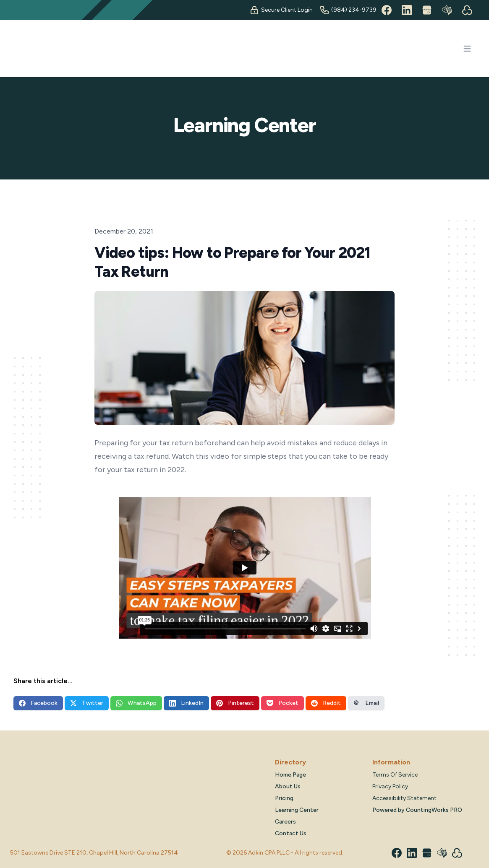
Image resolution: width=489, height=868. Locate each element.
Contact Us (291, 833)
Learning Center (297, 810)
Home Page (290, 775)
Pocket (282, 703)
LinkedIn (186, 703)
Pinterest (235, 703)
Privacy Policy (390, 786)
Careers (285, 822)
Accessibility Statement (404, 798)
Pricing (284, 798)
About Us (288, 786)
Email (366, 703)
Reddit (326, 703)
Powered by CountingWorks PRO (417, 810)
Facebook (38, 703)
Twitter (87, 703)
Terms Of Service (395, 775)
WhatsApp (136, 703)
